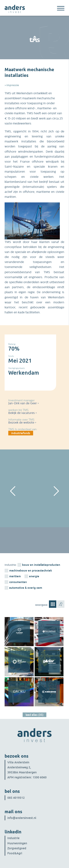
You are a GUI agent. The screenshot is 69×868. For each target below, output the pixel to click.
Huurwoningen (17, 843)
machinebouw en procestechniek (31, 570)
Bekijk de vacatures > (23, 413)
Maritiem (15, 576)
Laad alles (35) (34, 715)
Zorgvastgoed (17, 848)
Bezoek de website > (22, 423)
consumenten (18, 582)
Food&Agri (15, 853)
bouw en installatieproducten (41, 565)
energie (34, 576)
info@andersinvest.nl (22, 818)
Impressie (13, 85)
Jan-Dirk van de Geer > (24, 403)
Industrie (13, 838)
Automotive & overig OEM (26, 588)
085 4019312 (16, 798)
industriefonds (21, 433)
